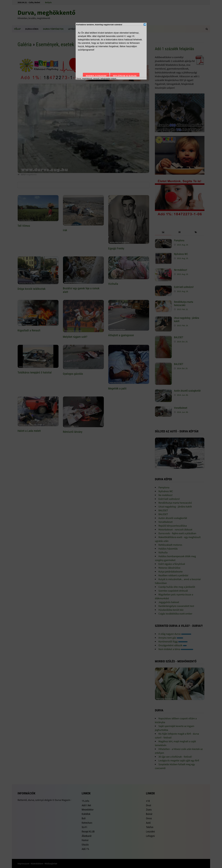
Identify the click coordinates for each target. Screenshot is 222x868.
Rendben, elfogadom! (96, 76)
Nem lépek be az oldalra (125, 76)
